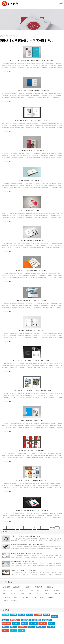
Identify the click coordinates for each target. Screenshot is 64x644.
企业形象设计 (6, 597)
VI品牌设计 (57, 594)
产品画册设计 (39, 587)
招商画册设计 (50, 587)
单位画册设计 (28, 587)
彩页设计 (26, 597)
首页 (7, 36)
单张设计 (5, 594)
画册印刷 (50, 597)
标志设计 (46, 615)
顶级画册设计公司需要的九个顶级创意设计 (24, 570)
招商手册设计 (6, 623)
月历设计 (39, 594)
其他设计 (5, 620)
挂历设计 (48, 594)
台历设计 (31, 594)
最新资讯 (5, 615)
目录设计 (42, 597)
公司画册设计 (6, 587)
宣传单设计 (14, 594)
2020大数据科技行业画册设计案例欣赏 (22, 562)
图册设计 (34, 597)
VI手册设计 (17, 597)
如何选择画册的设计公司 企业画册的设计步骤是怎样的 (27, 545)
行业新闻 (13, 615)
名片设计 (39, 590)
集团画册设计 (17, 587)
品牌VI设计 (33, 623)
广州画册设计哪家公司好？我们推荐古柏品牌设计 (26, 536)
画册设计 (5, 590)
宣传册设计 (48, 590)
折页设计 (22, 590)
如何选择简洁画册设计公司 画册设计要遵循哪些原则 (27, 553)
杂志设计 (23, 594)
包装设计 (57, 590)
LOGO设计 (30, 590)
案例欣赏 (5, 601)
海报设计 (13, 590)
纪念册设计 (14, 601)
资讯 (11, 36)
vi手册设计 (51, 627)
